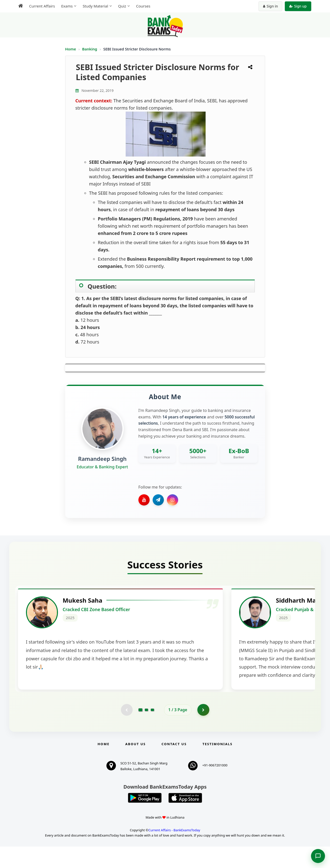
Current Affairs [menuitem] (42, 6)
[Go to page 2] (146, 731)
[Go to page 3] (152, 731)
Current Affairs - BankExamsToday (174, 852)
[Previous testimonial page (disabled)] (126, 731)
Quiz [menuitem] (122, 6)
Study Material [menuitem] (95, 6)
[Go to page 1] (140, 731)
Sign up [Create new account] (298, 6)
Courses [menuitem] (143, 6)
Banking (90, 49)
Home (71, 49)
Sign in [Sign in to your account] (270, 6)
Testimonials (217, 766)
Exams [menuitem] (67, 6)
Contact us (174, 766)
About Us (136, 766)
